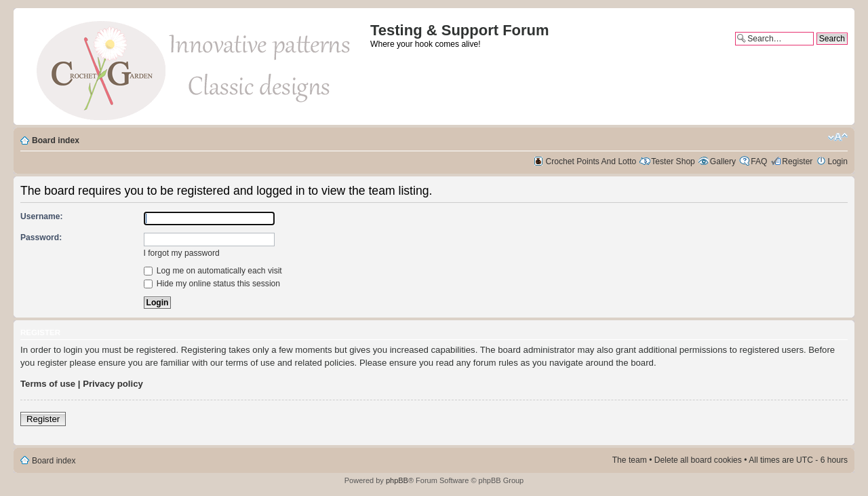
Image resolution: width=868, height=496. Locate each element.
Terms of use (48, 384)
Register (797, 161)
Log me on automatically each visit (213, 271)
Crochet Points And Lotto (591, 161)
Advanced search (816, 50)
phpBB (397, 480)
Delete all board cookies (698, 460)
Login (837, 161)
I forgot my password (182, 253)
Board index (56, 140)
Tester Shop (673, 161)
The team (630, 460)
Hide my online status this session (212, 284)
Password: (41, 237)
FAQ (759, 161)
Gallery (723, 161)
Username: (42, 216)
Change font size (838, 137)
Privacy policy (113, 384)
